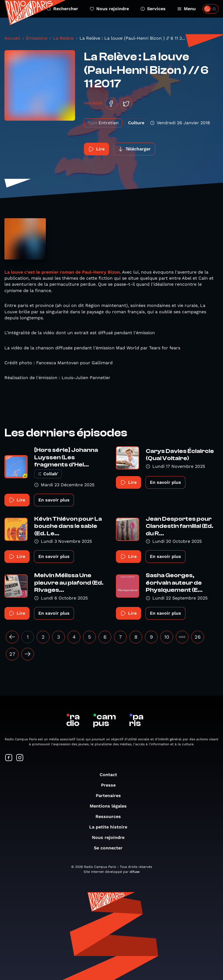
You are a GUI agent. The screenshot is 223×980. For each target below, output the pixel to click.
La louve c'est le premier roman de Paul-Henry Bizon (62, 272)
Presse (111, 785)
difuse (135, 872)
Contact (111, 775)
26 (198, 637)
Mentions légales (111, 806)
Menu (186, 9)
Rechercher (62, 9)
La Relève (63, 38)
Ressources (111, 816)
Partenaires (111, 796)
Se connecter (111, 848)
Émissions (37, 38)
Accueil (12, 38)
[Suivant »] (28, 654)
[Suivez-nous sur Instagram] (20, 758)
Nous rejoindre (109, 9)
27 (12, 654)
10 (167, 637)
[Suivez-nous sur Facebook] (9, 758)
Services (153, 9)
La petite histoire (111, 827)
